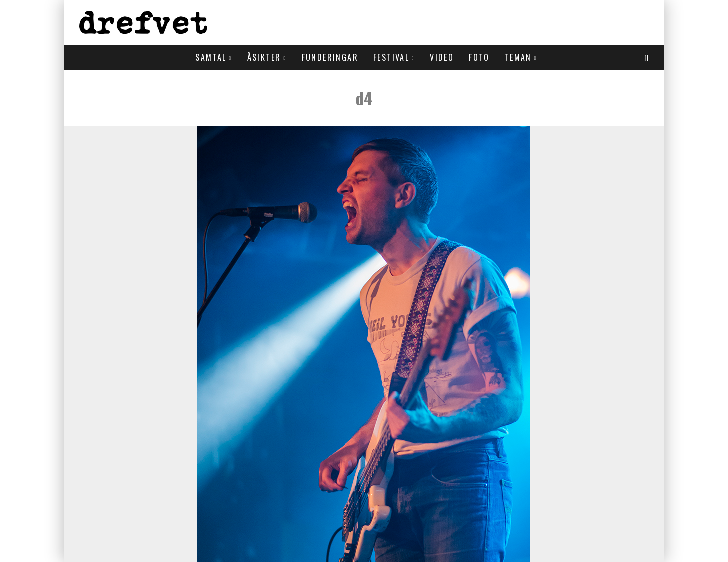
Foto (479, 57)
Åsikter (264, 57)
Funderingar (330, 57)
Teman (518, 57)
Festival (391, 57)
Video (442, 57)
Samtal (211, 57)
